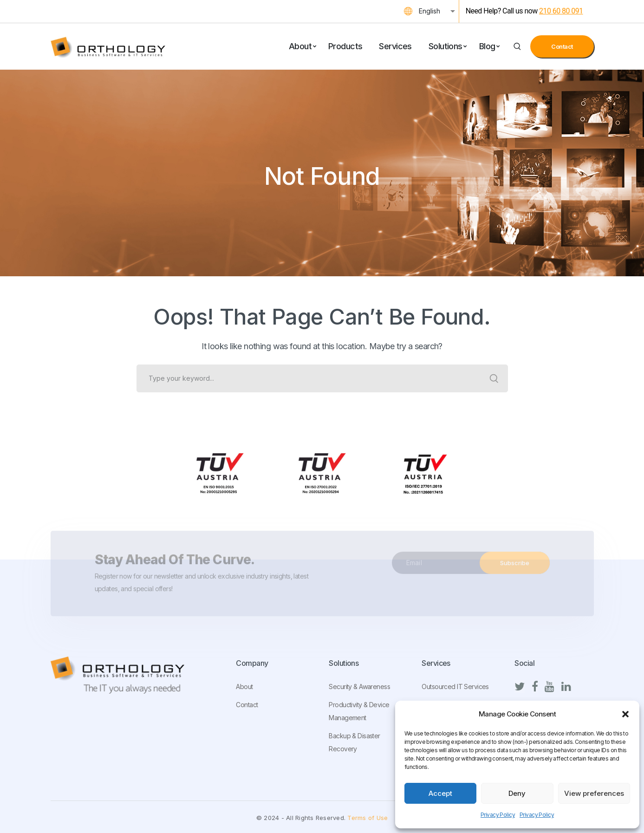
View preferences (594, 793)
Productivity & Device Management (359, 711)
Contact (562, 46)
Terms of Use (368, 818)
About (244, 687)
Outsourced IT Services (455, 687)
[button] (625, 714)
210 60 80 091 (561, 11)
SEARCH (494, 378)
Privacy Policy (498, 815)
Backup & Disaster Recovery (354, 742)
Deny (517, 793)
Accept (440, 793)
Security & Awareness (359, 687)
